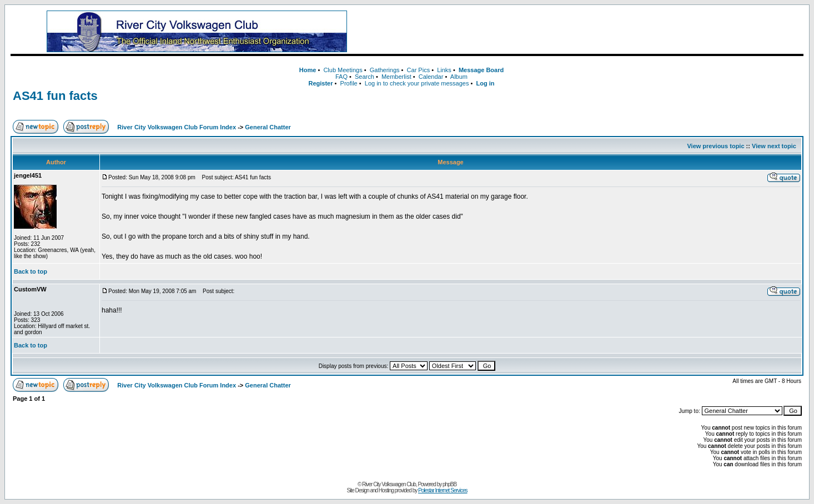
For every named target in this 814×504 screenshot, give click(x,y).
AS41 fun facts (55, 96)
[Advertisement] (594, 32)
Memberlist (396, 77)
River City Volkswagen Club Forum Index (177, 127)
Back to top (31, 271)
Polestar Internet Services (443, 490)
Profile (349, 83)
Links (444, 70)
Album (459, 77)
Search (365, 77)
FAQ (341, 77)
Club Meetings (343, 70)
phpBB (449, 484)
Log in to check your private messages (417, 83)
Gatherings (385, 70)
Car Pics (419, 70)
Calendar (431, 77)
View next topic (774, 146)
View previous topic (715, 146)
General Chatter (268, 127)
